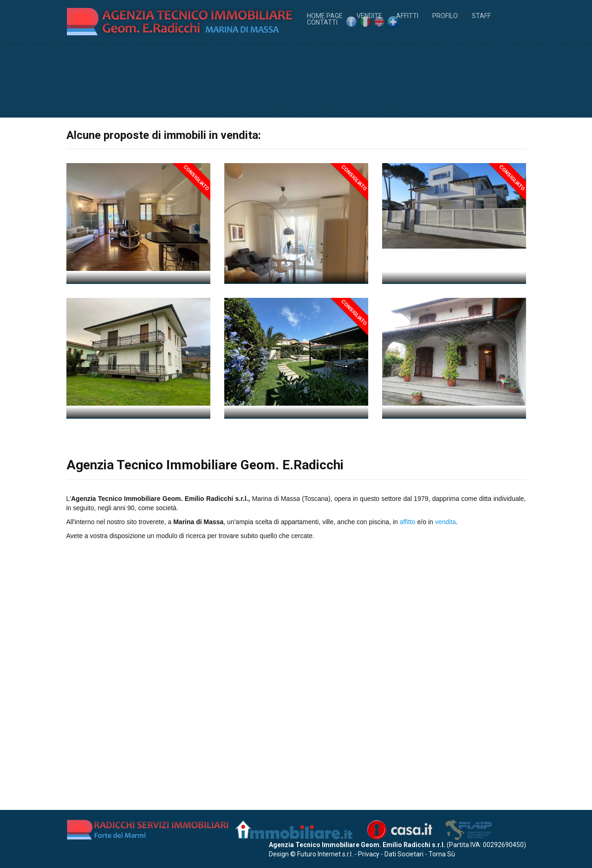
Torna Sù (442, 854)
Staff (481, 15)
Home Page (325, 15)
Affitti (407, 15)
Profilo (445, 15)
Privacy (369, 854)
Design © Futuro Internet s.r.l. (311, 854)
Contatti (322, 22)
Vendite (369, 15)
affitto (408, 787)
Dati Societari (404, 854)
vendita (446, 787)
